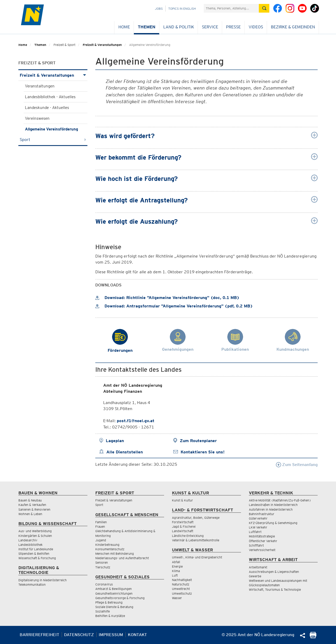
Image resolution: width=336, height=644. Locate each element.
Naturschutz (181, 584)
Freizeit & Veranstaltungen (102, 45)
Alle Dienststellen (125, 452)
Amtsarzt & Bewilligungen (114, 589)
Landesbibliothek (30, 545)
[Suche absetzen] (264, 8)
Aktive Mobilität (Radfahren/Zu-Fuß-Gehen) (280, 500)
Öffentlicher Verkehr (263, 541)
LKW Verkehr (258, 527)
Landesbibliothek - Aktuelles (50, 97)
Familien (101, 522)
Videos (256, 27)
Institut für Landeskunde (36, 549)
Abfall (176, 562)
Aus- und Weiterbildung (35, 531)
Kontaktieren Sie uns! (203, 452)
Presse (233, 27)
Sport (53, 140)
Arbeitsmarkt (258, 567)
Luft (175, 575)
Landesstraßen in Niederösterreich (273, 505)
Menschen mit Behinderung (115, 554)
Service (210, 27)
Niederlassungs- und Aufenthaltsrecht (122, 558)
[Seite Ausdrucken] (313, 637)
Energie (177, 566)
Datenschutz (79, 635)
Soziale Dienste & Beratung (114, 607)
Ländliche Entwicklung (188, 536)
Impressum (111, 635)
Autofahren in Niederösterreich (271, 509)
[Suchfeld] (231, 8)
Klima (176, 571)
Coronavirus (104, 584)
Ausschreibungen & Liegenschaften (274, 572)
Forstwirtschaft (183, 522)
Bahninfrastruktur (262, 514)
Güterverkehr (258, 518)
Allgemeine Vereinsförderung (51, 129)
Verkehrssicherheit (262, 550)
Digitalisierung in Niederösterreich (43, 580)
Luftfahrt (255, 532)
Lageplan (115, 441)
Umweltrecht (181, 589)
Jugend (101, 540)
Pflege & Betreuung (109, 602)
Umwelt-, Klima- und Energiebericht (197, 557)
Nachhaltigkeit (182, 580)
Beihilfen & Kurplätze (110, 616)
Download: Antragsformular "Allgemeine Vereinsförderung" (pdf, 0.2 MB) (174, 306)
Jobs (159, 9)
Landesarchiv (28, 540)
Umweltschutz (182, 593)
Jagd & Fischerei (184, 527)
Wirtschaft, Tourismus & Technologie (275, 590)
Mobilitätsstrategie (262, 536)
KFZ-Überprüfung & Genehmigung (273, 523)
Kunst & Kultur (182, 500)
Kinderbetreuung (107, 545)
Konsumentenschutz (110, 549)
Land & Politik (179, 27)
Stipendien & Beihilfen (34, 554)
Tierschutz (103, 567)
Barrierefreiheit (40, 635)
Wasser (177, 598)
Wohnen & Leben (30, 514)
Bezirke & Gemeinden (293, 27)
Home (124, 27)
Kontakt (137, 635)
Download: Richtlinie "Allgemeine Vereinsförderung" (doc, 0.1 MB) (167, 298)
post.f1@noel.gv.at (136, 421)
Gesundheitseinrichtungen (114, 593)
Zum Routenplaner (198, 441)
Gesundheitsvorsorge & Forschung (120, 598)
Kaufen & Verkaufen (32, 505)
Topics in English (182, 9)
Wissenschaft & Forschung (37, 558)
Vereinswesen (37, 118)
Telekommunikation (32, 585)
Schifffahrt (256, 545)
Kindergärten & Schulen (35, 536)
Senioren (102, 562)
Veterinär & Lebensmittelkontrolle (196, 540)
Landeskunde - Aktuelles (47, 108)
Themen (147, 27)
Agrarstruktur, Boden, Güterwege (196, 518)
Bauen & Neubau (30, 500)
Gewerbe (255, 576)
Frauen (100, 527)
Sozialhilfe (103, 611)
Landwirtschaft (183, 531)
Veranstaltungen (40, 86)
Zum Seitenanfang (297, 465)
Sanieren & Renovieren (34, 509)
